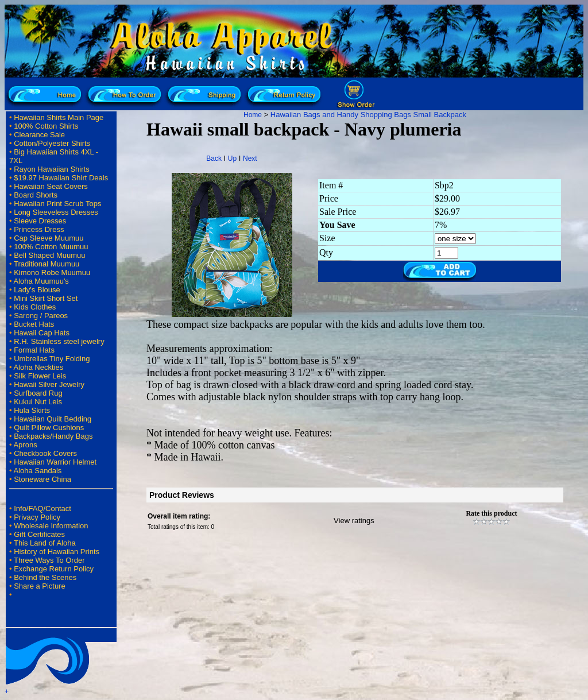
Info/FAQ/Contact (42, 508)
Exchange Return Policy (54, 569)
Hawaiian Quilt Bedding (53, 419)
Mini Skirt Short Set (46, 298)
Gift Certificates (39, 534)
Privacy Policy (37, 517)
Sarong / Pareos (41, 316)
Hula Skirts (32, 410)
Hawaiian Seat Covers (51, 186)
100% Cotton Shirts (46, 126)
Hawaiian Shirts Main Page (59, 117)
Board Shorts (36, 195)
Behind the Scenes (45, 577)
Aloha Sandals (37, 471)
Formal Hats (34, 350)
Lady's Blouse (37, 290)
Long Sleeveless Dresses (56, 212)
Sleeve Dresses (40, 221)
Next (250, 158)
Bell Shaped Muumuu (49, 255)
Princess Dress (39, 229)
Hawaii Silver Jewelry (49, 384)
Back (214, 158)
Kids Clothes (35, 307)
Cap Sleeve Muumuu (49, 238)
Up (232, 158)
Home (253, 115)
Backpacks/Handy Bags (53, 436)
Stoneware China (42, 479)
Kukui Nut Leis (38, 402)
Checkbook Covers (45, 453)
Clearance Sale (39, 135)
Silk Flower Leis (40, 376)
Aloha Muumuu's (41, 281)
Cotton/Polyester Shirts (52, 143)
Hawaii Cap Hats (42, 333)
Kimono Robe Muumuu (52, 272)
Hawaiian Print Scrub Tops (57, 204)
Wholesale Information (51, 526)
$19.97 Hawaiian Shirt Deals (61, 178)
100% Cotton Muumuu (51, 247)
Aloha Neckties (38, 367)
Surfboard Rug (38, 393)
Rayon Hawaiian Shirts (52, 169)
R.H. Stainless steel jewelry (59, 341)
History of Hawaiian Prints (57, 552)
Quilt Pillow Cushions (49, 428)
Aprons (25, 445)
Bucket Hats (34, 324)
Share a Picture (40, 586)
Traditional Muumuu (47, 264)
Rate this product (491, 513)
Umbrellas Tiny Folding (52, 359)
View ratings (354, 521)
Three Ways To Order (49, 560)
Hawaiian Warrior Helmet (55, 462)
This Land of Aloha (45, 543)
